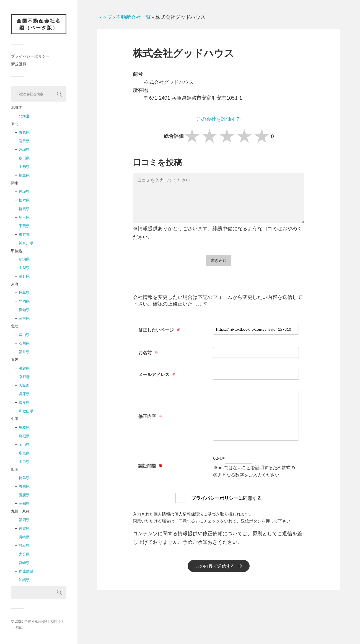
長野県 (24, 276)
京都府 (24, 377)
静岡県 (24, 301)
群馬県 (24, 209)
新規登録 (19, 64)
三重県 (24, 319)
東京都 (24, 234)
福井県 (24, 352)
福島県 (24, 175)
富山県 (24, 335)
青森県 (24, 133)
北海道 (24, 116)
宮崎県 (24, 563)
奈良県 (24, 402)
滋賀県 (24, 368)
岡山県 (24, 444)
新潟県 (24, 259)
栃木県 (24, 200)
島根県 (24, 436)
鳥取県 (24, 427)
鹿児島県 (26, 571)
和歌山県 (26, 411)
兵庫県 (24, 394)
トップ (105, 17)
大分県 (24, 554)
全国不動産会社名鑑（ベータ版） (39, 24)
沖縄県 (24, 580)
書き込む (219, 260)
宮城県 (24, 150)
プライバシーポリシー (30, 56)
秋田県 (24, 158)
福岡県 (24, 520)
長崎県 (24, 537)
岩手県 (24, 141)
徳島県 (24, 478)
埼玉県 (24, 217)
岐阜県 (24, 293)
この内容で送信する (215, 566)
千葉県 (24, 226)
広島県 (24, 453)
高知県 (24, 504)
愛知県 (24, 310)
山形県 (24, 167)
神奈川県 (26, 243)
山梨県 (24, 268)
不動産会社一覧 (133, 17)
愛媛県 (24, 495)
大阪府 (24, 385)
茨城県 (24, 192)
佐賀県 (24, 529)
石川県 (24, 343)
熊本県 (24, 546)
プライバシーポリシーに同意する (227, 498)
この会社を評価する (219, 119)
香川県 (24, 487)
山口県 (24, 462)
